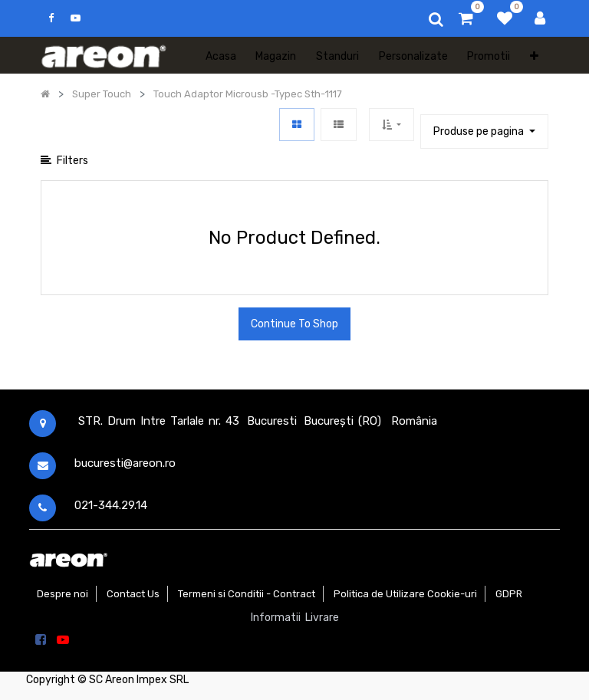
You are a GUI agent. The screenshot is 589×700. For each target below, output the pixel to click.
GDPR (509, 594)
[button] (534, 56)
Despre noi (63, 594)
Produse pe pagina (480, 131)
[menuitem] (221, 56)
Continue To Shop (294, 324)
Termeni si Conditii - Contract (247, 594)
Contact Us (133, 594)
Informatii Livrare (295, 618)
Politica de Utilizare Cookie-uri (405, 594)
